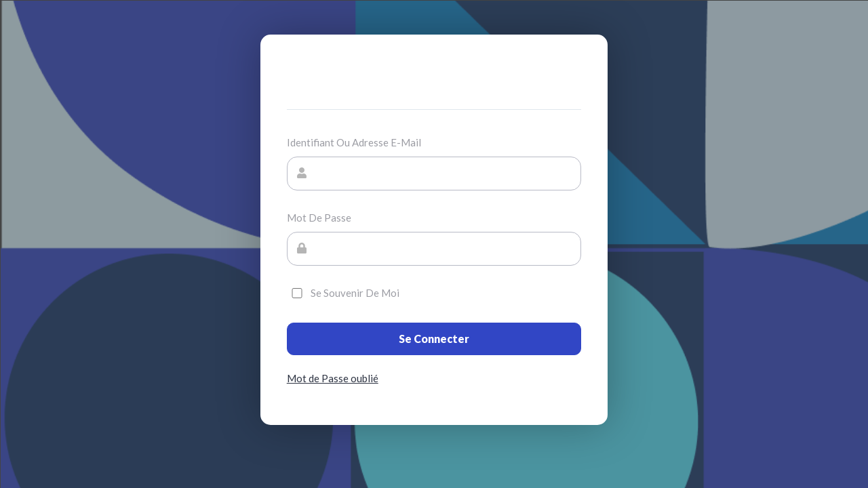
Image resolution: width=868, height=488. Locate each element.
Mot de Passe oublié (333, 378)
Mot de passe (319, 218)
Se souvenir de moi (343, 293)
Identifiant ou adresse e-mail (354, 142)
